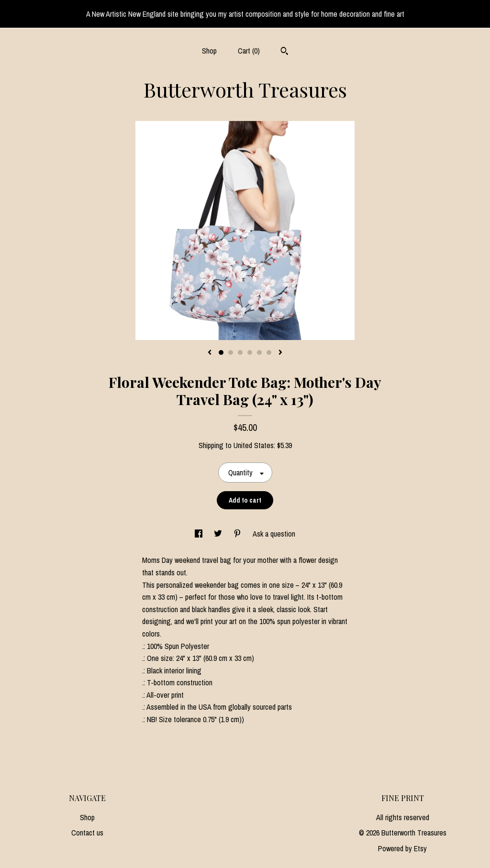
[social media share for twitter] (219, 534)
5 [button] (259, 352)
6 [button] (269, 352)
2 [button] (231, 352)
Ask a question (274, 534)
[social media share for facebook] (200, 534)
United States (254, 445)
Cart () (249, 51)
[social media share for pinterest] (238, 534)
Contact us (87, 833)
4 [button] (250, 352)
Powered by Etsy (402, 848)
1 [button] (221, 352)
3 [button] (240, 352)
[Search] (284, 52)
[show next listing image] (280, 353)
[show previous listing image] (210, 353)
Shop (209, 51)
